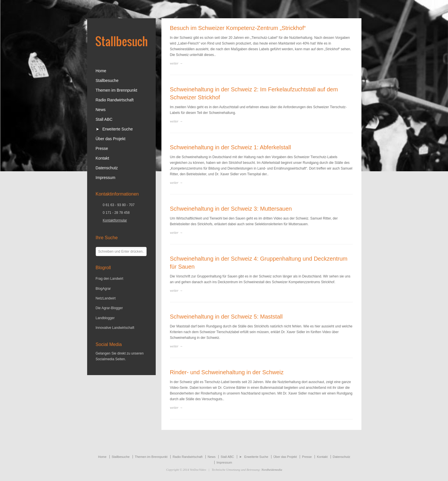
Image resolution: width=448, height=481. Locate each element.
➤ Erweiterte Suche (114, 129)
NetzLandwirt (106, 298)
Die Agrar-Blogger (109, 308)
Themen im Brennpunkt (117, 90)
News (101, 110)
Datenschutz (107, 168)
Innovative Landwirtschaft (115, 328)
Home (101, 71)
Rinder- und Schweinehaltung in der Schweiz (227, 372)
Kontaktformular (115, 220)
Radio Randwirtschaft (115, 100)
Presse (102, 148)
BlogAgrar (103, 289)
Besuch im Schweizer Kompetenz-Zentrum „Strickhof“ (238, 28)
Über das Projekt (111, 139)
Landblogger (105, 318)
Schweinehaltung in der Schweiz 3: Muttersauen (231, 209)
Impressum (106, 178)
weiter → (176, 63)
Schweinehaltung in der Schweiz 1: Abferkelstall (231, 147)
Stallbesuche (107, 80)
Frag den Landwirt (110, 279)
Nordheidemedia (272, 470)
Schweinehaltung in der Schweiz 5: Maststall (226, 317)
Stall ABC (104, 119)
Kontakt (102, 158)
